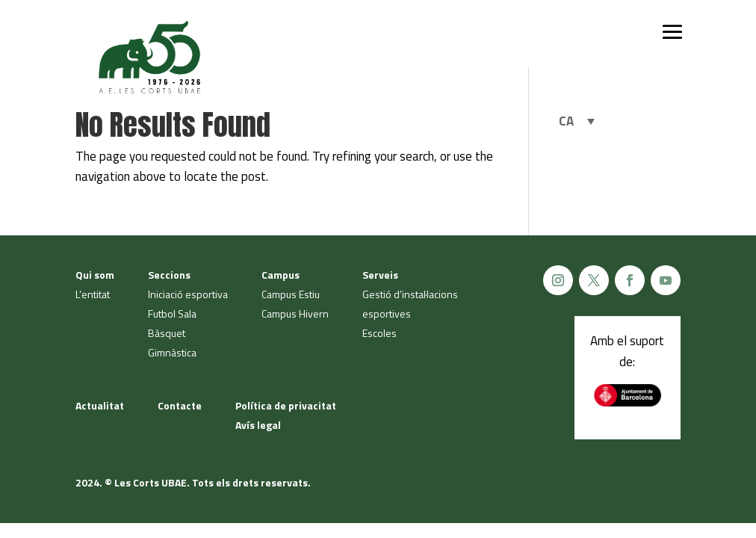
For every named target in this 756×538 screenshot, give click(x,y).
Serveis (380, 275)
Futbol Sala (172, 313)
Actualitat (100, 405)
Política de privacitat (286, 405)
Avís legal (258, 425)
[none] (577, 121)
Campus (281, 275)
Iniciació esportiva (188, 294)
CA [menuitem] (566, 121)
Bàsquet (167, 333)
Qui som (95, 275)
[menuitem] (577, 121)
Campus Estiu (291, 294)
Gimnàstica (172, 352)
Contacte (180, 405)
